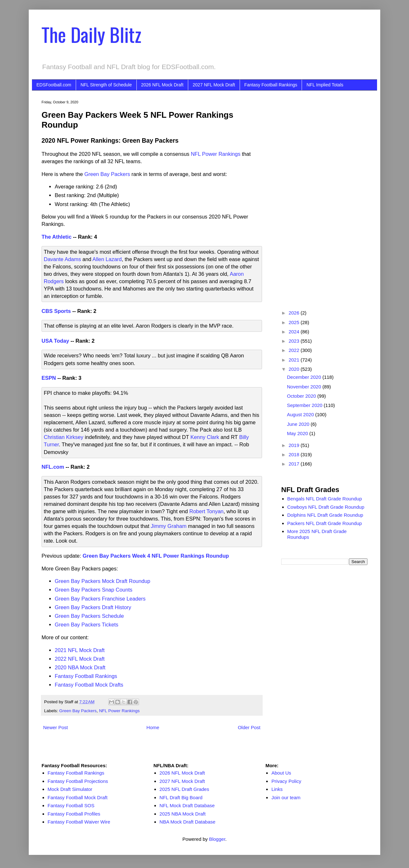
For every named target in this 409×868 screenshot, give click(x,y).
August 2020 (301, 414)
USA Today (55, 341)
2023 (295, 341)
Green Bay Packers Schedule (89, 616)
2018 (295, 454)
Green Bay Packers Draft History (93, 607)
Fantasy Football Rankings (271, 85)
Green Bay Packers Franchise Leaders (100, 599)
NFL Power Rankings (216, 154)
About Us (281, 773)
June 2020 (299, 424)
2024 (295, 332)
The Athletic (57, 237)
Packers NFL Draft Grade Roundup (325, 523)
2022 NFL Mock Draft (80, 659)
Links (277, 789)
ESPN (49, 378)
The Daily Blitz (91, 34)
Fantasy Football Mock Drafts (89, 685)
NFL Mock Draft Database (187, 805)
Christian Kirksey (64, 437)
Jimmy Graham (169, 526)
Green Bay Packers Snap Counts (93, 590)
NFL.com (53, 467)
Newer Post (56, 727)
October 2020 (302, 396)
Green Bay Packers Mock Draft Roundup (102, 581)
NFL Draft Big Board (181, 797)
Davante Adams (62, 259)
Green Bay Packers (107, 174)
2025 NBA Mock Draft (182, 814)
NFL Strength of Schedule (106, 85)
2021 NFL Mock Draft (80, 650)
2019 (295, 445)
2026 (295, 313)
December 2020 (305, 377)
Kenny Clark (205, 437)
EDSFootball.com (54, 85)
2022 (295, 350)
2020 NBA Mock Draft (80, 667)
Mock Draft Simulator (70, 789)
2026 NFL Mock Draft (162, 85)
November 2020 (305, 387)
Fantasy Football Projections (78, 781)
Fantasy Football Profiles (74, 814)
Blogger (217, 839)
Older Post (249, 727)
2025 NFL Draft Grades (184, 789)
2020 (295, 369)
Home (153, 727)
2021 (295, 360)
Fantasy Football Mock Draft (78, 797)
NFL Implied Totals (325, 85)
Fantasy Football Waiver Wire (79, 822)
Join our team (286, 797)
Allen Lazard (107, 259)
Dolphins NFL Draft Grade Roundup (325, 515)
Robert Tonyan (207, 511)
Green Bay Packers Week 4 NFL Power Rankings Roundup (156, 556)
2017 (295, 464)
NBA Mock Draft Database (187, 822)
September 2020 (305, 405)
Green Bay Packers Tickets (86, 625)
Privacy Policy (286, 781)
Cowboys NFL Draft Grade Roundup (326, 507)
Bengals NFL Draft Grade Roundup (325, 499)
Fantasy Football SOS (71, 805)
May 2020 (298, 433)
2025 (295, 322)
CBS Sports (56, 311)
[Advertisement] (324, 196)
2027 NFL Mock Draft (214, 85)
